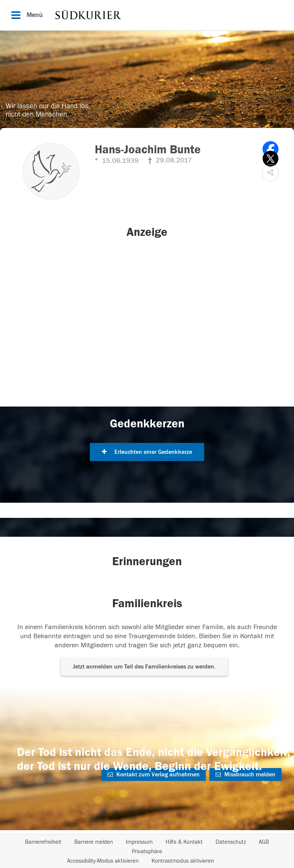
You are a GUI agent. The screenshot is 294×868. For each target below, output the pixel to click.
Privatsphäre (147, 852)
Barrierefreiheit (43, 842)
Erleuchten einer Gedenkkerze (147, 452)
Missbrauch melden (246, 774)
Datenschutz (231, 842)
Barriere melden (94, 842)
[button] (270, 173)
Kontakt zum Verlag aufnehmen (154, 774)
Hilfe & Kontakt (184, 842)
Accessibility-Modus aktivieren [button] (103, 861)
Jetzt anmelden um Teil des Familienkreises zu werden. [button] (144, 667)
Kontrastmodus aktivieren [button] (183, 861)
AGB (264, 842)
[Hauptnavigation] (147, 15)
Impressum (139, 842)
